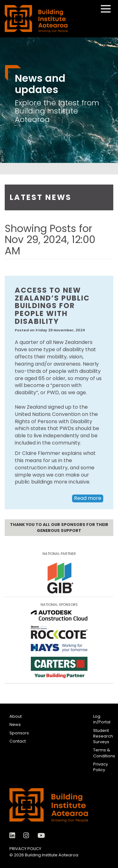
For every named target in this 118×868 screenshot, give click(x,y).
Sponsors (19, 733)
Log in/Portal (102, 719)
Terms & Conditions (104, 753)
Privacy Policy (101, 767)
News (15, 724)
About (16, 716)
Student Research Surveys (103, 736)
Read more (88, 498)
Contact (18, 741)
